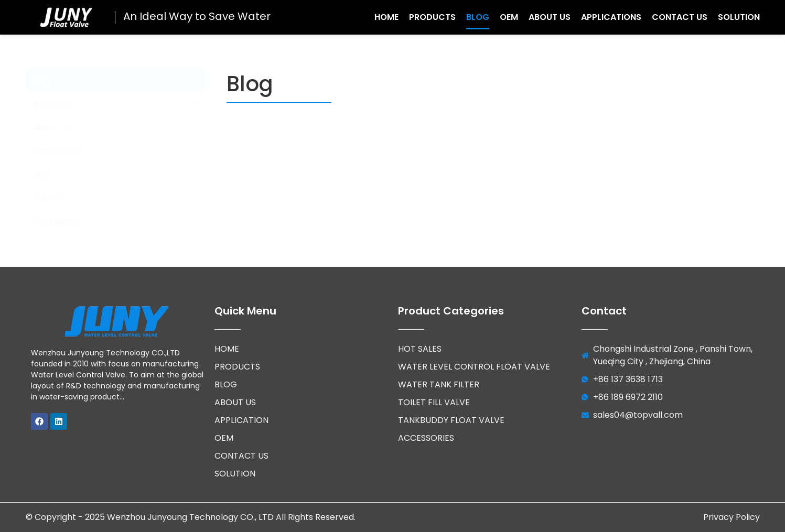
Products (432, 17)
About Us (550, 17)
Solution (739, 17)
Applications (611, 17)
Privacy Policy (732, 517)
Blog (478, 17)
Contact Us (680, 17)
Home (386, 17)
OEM (509, 17)
